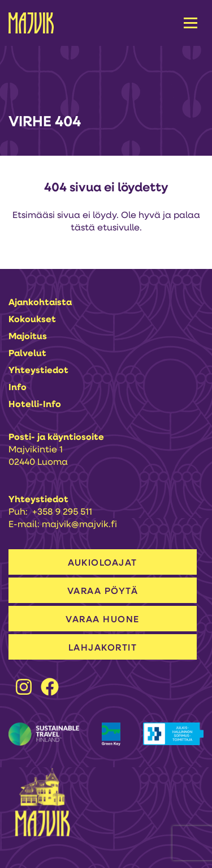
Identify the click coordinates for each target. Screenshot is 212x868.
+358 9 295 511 (62, 512)
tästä (83, 228)
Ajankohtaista (40, 303)
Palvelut (27, 354)
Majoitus (28, 337)
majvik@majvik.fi (79, 525)
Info (18, 388)
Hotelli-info (35, 405)
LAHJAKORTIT (103, 648)
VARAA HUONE (103, 620)
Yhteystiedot (38, 371)
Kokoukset (32, 320)
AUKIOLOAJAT (103, 563)
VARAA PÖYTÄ (103, 592)
